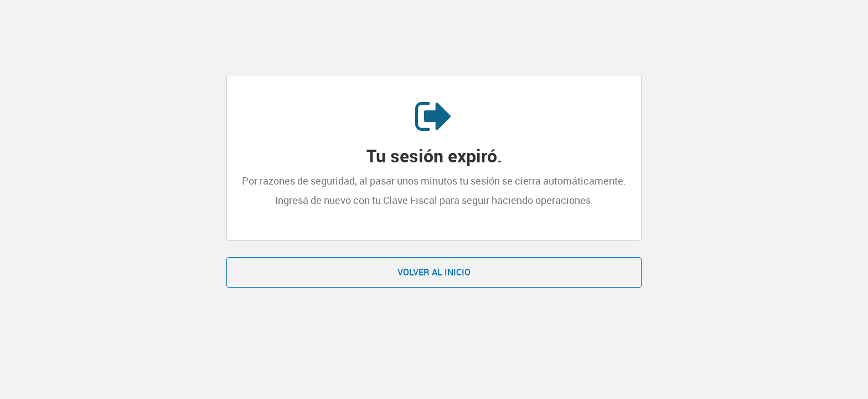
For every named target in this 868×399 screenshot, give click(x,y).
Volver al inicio (434, 272)
